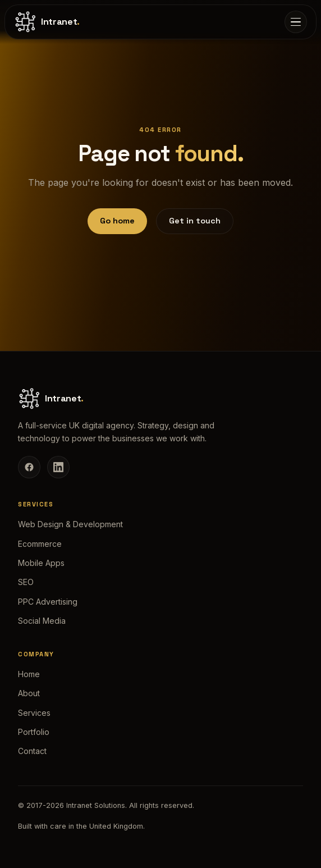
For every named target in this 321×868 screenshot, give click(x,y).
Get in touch (195, 221)
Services (34, 713)
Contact (32, 751)
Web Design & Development (70, 524)
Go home (117, 221)
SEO (26, 582)
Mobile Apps (41, 563)
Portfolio (34, 732)
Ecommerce (40, 544)
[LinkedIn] (58, 467)
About (29, 693)
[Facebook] (29, 467)
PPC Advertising (48, 602)
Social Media (42, 621)
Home (29, 674)
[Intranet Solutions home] (47, 22)
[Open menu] (296, 22)
